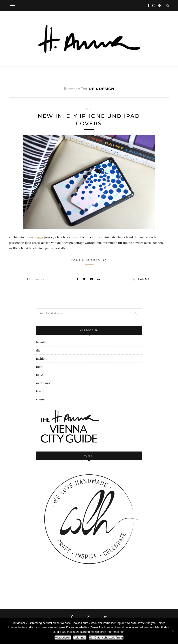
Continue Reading (89, 262)
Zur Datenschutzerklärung (106, 638)
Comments (35, 279)
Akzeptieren (63, 638)
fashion (41, 359)
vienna (41, 399)
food (39, 367)
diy (89, 109)
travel (40, 391)
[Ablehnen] (172, 631)
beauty (41, 342)
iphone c (34, 237)
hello (40, 375)
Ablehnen (80, 638)
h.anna (143, 279)
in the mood (45, 383)
